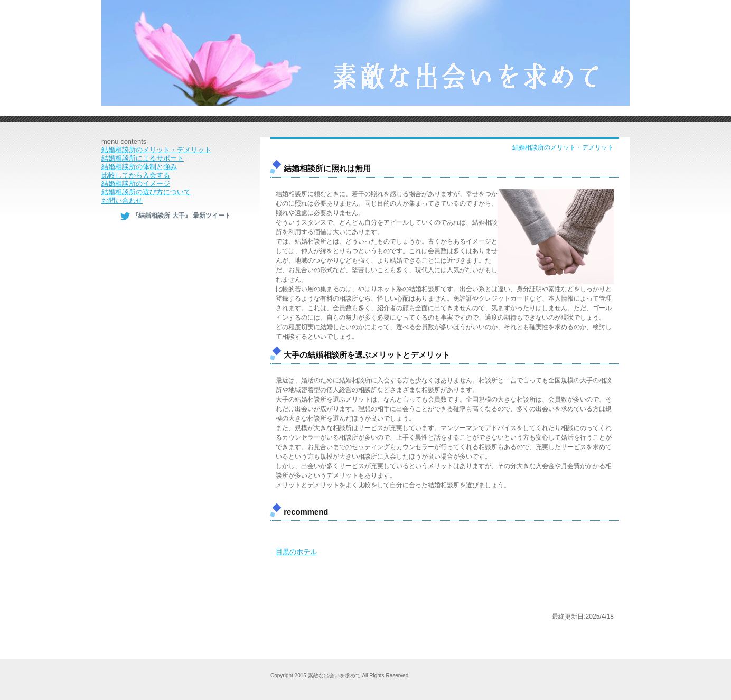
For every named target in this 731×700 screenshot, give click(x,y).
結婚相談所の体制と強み (139, 167)
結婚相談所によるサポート (143, 158)
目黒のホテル (296, 552)
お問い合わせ (122, 200)
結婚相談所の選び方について (146, 192)
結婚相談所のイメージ (136, 184)
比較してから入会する (136, 175)
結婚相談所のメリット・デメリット (156, 150)
